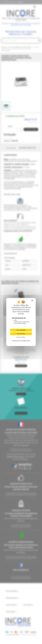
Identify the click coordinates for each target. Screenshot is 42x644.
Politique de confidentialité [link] (21, 341)
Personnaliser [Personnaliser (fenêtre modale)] (21, 337)
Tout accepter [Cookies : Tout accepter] (21, 330)
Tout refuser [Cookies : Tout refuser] (21, 334)
